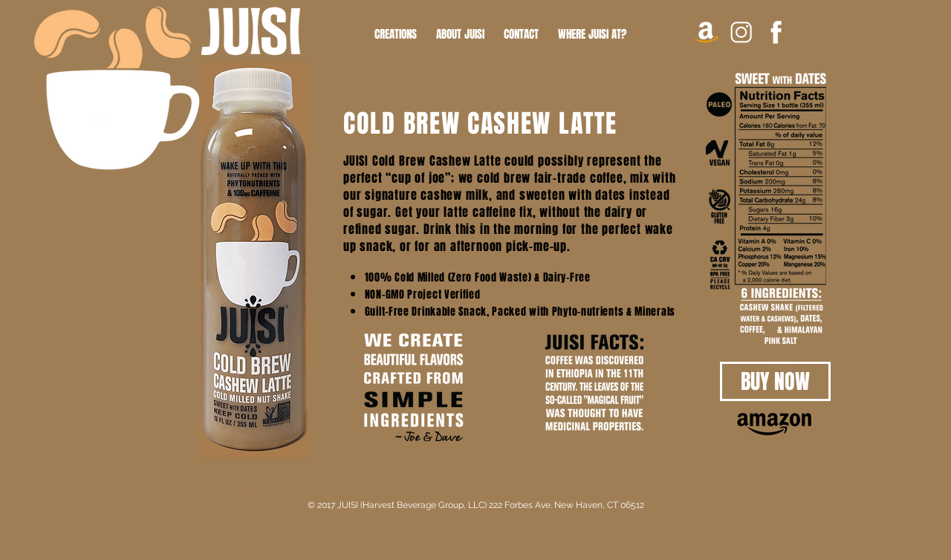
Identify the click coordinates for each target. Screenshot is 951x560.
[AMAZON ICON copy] (706, 32)
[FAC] (776, 32)
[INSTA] (741, 32)
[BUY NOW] (775, 381)
